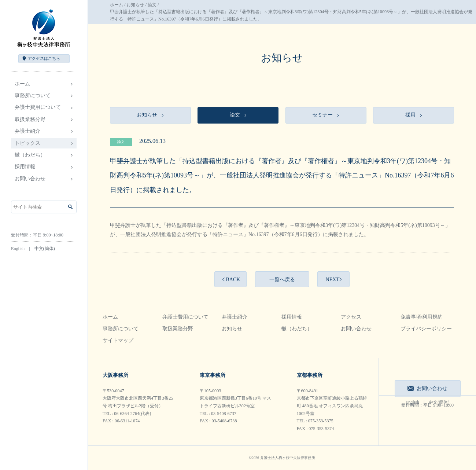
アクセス (44, 58)
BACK (233, 280)
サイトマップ (118, 340)
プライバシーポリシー (426, 329)
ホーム (22, 84)
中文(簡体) (45, 249)
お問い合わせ (30, 179)
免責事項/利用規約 (422, 317)
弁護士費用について (185, 317)
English (18, 249)
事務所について (121, 329)
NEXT (333, 280)
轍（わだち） (30, 155)
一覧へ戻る (282, 280)
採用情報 (292, 317)
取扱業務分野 (178, 329)
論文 (152, 5)
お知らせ (135, 5)
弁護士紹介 (235, 317)
